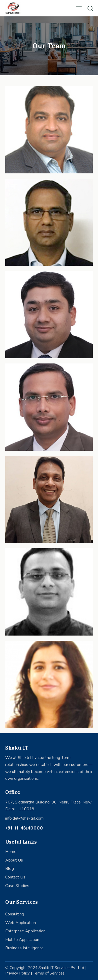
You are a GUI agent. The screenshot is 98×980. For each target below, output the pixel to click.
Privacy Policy (18, 973)
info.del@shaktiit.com (24, 818)
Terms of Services (49, 973)
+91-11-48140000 (24, 828)
